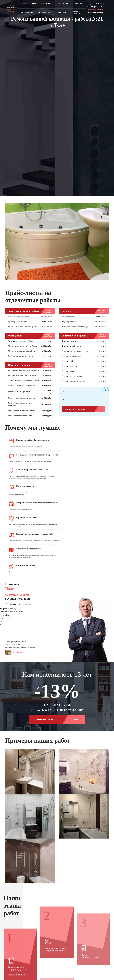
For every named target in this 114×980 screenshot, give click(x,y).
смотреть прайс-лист (48, 311)
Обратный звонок (17, 933)
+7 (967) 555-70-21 (96, 7)
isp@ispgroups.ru (96, 13)
